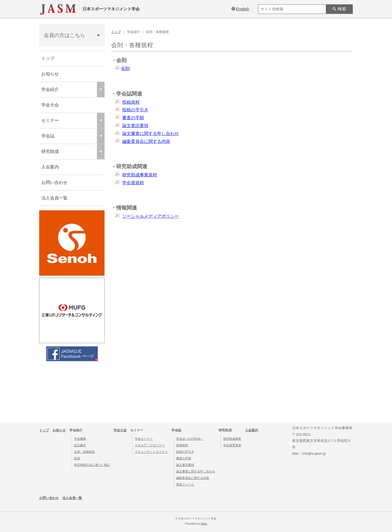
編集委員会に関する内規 (146, 141)
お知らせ (50, 74)
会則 (125, 68)
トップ (48, 58)
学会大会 (50, 105)
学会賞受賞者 (232, 445)
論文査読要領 (135, 126)
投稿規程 (131, 102)
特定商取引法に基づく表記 (92, 465)
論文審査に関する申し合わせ (151, 133)
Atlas (204, 524)
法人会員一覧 (54, 198)
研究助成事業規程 (140, 175)
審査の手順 (133, 118)
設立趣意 (80, 445)
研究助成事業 (232, 439)
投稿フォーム (185, 484)
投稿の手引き (135, 110)
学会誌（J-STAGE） (190, 439)
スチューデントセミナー (151, 452)
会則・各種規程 (85, 452)
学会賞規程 (133, 183)
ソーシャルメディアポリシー (151, 216)
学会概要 (80, 439)
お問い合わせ (54, 182)
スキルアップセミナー (150, 445)
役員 (77, 458)
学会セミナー (144, 439)
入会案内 (50, 167)
